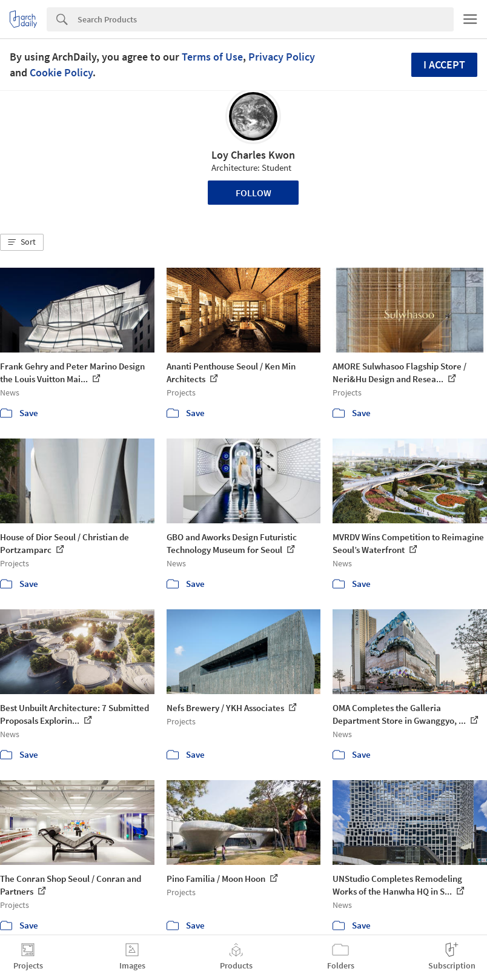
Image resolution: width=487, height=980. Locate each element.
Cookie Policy (61, 72)
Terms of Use (212, 57)
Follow (253, 193)
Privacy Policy (282, 57)
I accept (444, 65)
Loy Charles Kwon (253, 155)
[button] (22, 242)
